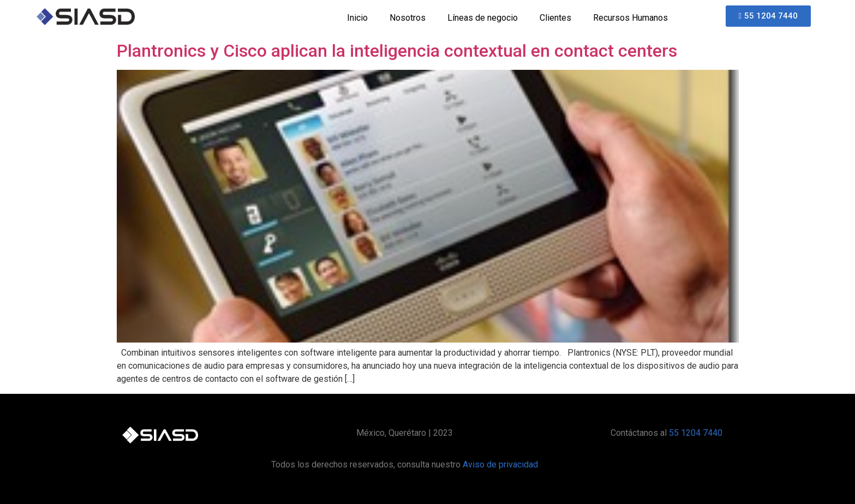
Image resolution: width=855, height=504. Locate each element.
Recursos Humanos (630, 18)
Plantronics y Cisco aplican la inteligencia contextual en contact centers (397, 51)
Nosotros (408, 18)
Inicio (357, 18)
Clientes (555, 18)
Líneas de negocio (483, 18)
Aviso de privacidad (500, 464)
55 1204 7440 (696, 433)
